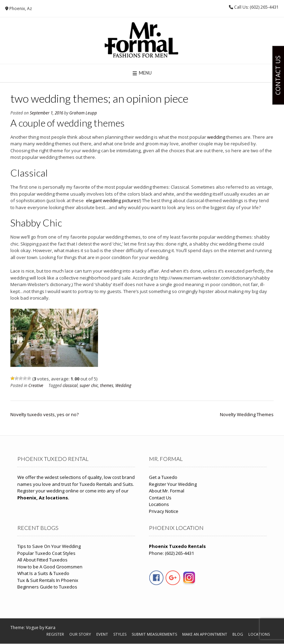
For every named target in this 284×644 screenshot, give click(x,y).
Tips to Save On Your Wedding (49, 546)
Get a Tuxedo (163, 477)
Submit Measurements (154, 634)
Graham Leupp (83, 113)
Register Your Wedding (173, 484)
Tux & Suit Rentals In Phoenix (48, 580)
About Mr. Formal (167, 491)
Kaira (50, 628)
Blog (238, 634)
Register (55, 634)
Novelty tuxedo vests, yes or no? (45, 414)
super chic (89, 385)
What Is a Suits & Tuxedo (43, 573)
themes (107, 385)
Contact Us (160, 498)
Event (102, 634)
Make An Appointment (205, 634)
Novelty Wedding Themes (247, 414)
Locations (159, 504)
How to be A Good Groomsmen (50, 567)
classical (70, 385)
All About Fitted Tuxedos (42, 560)
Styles (120, 634)
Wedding (123, 385)
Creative (36, 385)
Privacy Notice (164, 511)
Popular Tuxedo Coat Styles (46, 553)
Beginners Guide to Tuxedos (47, 587)
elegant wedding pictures (112, 200)
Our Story (80, 634)
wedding (216, 137)
